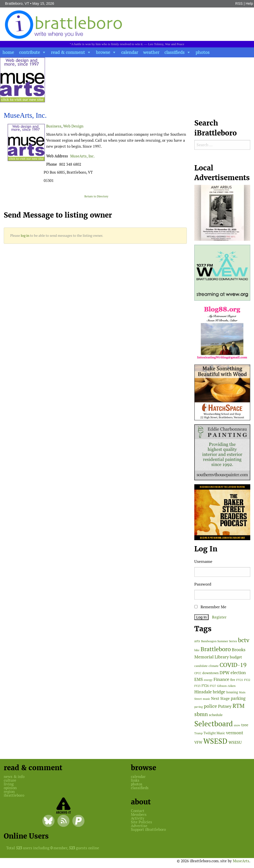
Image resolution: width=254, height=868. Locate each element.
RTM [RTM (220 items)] (239, 706)
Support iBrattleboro (148, 829)
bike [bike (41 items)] (197, 650)
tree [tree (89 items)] (245, 725)
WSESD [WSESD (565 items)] (215, 741)
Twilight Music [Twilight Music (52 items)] (214, 733)
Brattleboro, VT (17, 3)
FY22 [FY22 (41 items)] (247, 680)
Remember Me (210, 607)
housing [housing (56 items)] (232, 692)
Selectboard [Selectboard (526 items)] (214, 724)
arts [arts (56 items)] (197, 641)
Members (139, 814)
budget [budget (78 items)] (236, 657)
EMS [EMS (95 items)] (199, 679)
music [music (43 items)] (206, 699)
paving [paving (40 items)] (199, 707)
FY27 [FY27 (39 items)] (213, 686)
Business (54, 126)
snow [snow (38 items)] (237, 725)
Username (203, 561)
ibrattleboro (14, 795)
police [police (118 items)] (210, 706)
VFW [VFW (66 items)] (198, 742)
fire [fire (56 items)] (233, 680)
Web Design (73, 126)
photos (203, 52)
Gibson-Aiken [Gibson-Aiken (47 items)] (226, 686)
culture (10, 780)
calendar (130, 52)
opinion (10, 788)
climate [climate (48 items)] (214, 666)
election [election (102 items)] (238, 673)
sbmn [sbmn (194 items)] (201, 714)
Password (203, 584)
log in (25, 236)
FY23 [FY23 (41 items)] (197, 686)
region (9, 792)
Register (219, 617)
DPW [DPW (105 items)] (225, 673)
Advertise (139, 826)
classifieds (174, 52)
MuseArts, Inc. (82, 156)
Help (249, 3)
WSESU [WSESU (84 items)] (235, 742)
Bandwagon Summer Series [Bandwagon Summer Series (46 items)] (219, 641)
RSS (239, 3)
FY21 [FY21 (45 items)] (240, 680)
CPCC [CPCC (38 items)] (198, 673)
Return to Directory (96, 196)
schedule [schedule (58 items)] (216, 715)
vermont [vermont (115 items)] (235, 733)
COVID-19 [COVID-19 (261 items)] (233, 665)
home (8, 52)
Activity (138, 818)
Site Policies (141, 822)
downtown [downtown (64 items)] (210, 673)
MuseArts (241, 861)
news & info (14, 777)
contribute (29, 52)
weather (151, 52)
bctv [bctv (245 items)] (244, 640)
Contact (138, 811)
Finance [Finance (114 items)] (221, 679)
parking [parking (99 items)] (238, 698)
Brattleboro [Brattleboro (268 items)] (216, 649)
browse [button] (103, 52)
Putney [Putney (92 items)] (225, 706)
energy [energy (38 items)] (208, 680)
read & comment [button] (68, 52)
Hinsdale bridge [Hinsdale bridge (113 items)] (210, 692)
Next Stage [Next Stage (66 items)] (220, 698)
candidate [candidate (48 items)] (201, 666)
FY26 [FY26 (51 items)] (205, 686)
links (135, 780)
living (9, 784)
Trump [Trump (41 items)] (198, 733)
